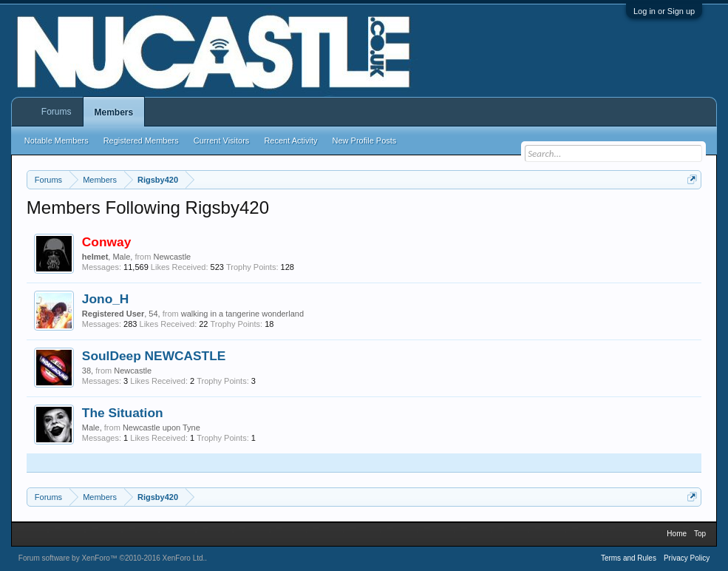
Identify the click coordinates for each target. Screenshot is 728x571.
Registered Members (141, 141)
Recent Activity (290, 141)
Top (700, 534)
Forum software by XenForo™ (112, 558)
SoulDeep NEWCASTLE (154, 356)
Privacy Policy (687, 558)
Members (114, 112)
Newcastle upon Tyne (161, 428)
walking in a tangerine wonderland (242, 314)
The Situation (123, 413)
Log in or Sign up (664, 11)
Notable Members (57, 141)
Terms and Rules (629, 558)
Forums (57, 112)
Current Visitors (222, 141)
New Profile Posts (365, 141)
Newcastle (172, 257)
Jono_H (106, 299)
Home (677, 534)
